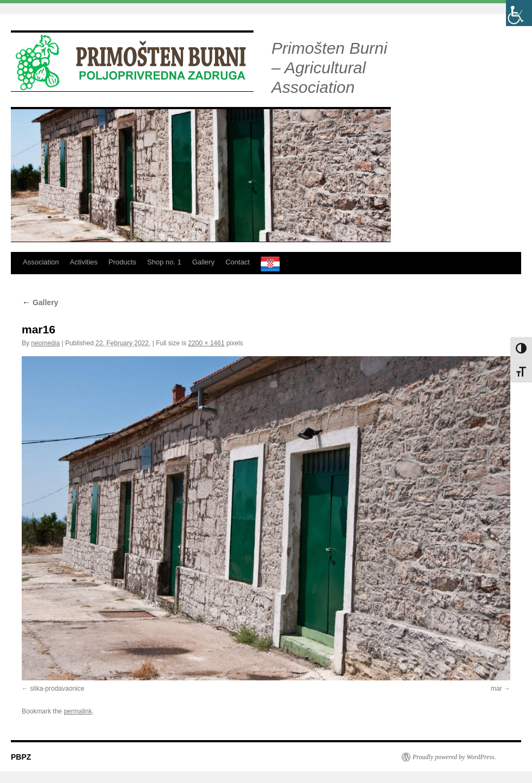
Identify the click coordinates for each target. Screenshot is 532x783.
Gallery (203, 262)
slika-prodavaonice (57, 689)
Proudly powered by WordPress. (454, 757)
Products (122, 262)
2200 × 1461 (207, 343)
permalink (78, 711)
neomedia (45, 343)
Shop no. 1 (164, 262)
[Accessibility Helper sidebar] (519, 13)
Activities (83, 262)
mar (496, 689)
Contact (237, 262)
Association (41, 262)
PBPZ (21, 757)
